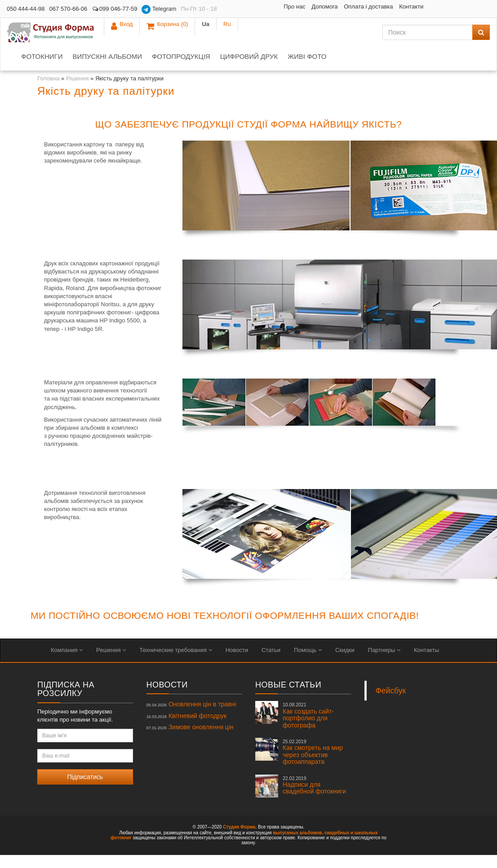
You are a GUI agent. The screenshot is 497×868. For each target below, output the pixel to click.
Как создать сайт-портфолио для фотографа (308, 728)
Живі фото (307, 69)
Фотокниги (42, 69)
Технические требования (175, 663)
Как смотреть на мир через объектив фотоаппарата (313, 765)
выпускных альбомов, (298, 846)
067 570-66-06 (69, 9)
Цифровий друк (249, 69)
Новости (237, 663)
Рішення (78, 91)
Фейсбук (391, 704)
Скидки (345, 663)
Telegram (159, 9)
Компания (67, 663)
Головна (48, 91)
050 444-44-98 (26, 9)
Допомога (273, 7)
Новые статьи (288, 698)
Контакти (286, 20)
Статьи (271, 663)
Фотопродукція (181, 69)
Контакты (426, 663)
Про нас (243, 7)
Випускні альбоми (107, 69)
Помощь (308, 663)
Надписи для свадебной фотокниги (314, 798)
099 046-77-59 (114, 9)
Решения (111, 663)
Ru (479, 9)
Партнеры (384, 663)
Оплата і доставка (317, 7)
